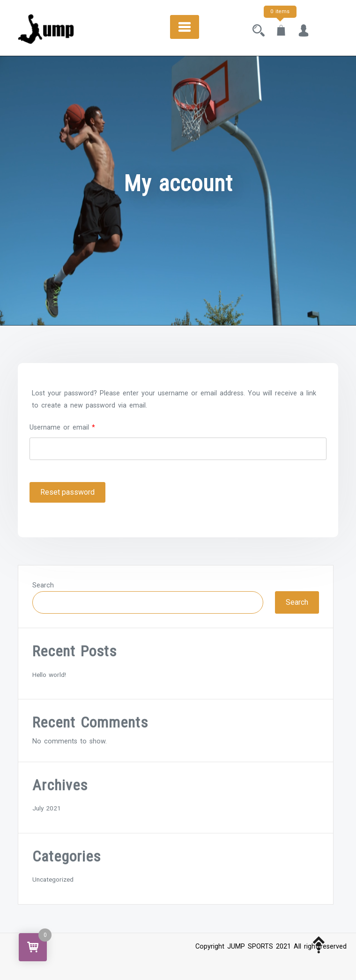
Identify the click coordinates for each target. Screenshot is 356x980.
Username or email (62, 427)
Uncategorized (53, 879)
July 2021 (47, 808)
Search (43, 585)
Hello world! (49, 675)
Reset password (67, 492)
